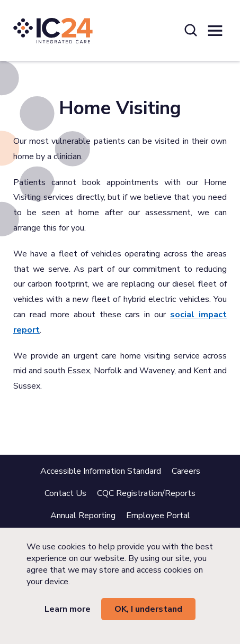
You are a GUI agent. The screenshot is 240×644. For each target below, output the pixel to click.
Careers (186, 471)
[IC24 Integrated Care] (53, 30)
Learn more (68, 609)
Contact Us (65, 493)
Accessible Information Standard (101, 471)
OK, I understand (148, 609)
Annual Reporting (83, 516)
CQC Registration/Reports (146, 493)
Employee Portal (158, 516)
